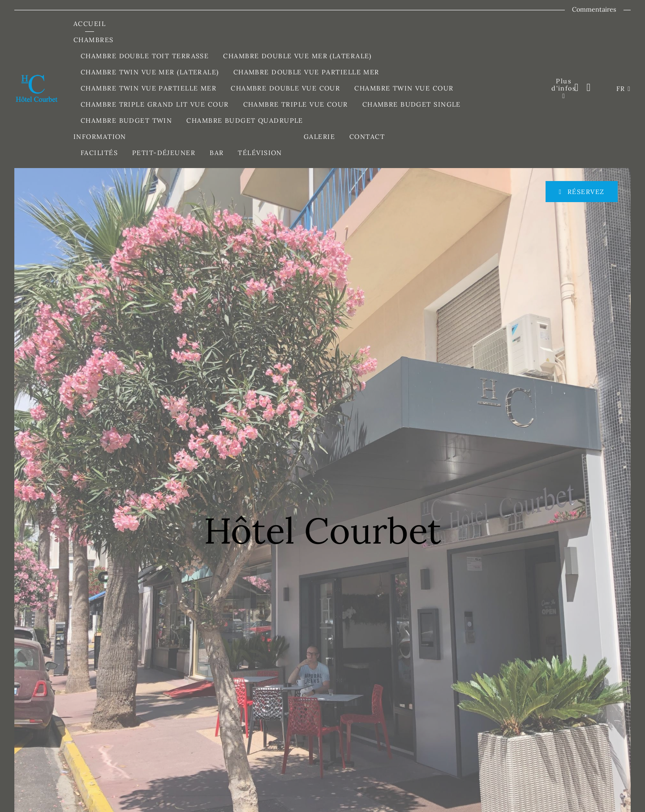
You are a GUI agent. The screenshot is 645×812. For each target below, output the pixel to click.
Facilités (99, 153)
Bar (217, 153)
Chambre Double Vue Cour (285, 88)
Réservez (585, 192)
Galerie (319, 137)
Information (101, 137)
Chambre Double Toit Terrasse (145, 56)
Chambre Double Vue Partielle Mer (306, 72)
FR (622, 89)
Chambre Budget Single (412, 104)
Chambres (95, 40)
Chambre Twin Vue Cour (404, 88)
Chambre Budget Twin (126, 121)
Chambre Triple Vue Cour (296, 104)
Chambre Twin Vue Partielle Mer (148, 88)
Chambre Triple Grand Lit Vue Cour (155, 104)
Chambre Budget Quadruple (245, 121)
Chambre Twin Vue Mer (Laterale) (150, 72)
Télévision (260, 153)
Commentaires (594, 9)
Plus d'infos (564, 85)
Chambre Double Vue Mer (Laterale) (297, 56)
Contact (367, 137)
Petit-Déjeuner (164, 153)
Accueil (90, 24)
